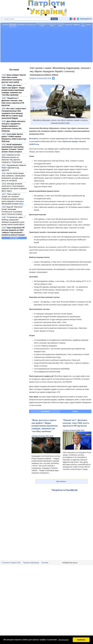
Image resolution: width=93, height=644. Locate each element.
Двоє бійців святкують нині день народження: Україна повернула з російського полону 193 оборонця (14, 126)
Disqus (75, 411)
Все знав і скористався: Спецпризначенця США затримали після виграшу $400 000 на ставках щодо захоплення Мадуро (14, 113)
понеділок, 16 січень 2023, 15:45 (40, 78)
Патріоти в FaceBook (65, 490)
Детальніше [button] (63, 640)
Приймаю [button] (81, 640)
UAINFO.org (34, 144)
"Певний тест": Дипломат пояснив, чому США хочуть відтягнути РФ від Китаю (76, 423)
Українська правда (70, 141)
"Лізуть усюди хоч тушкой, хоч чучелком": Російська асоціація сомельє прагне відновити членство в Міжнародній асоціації (13, 199)
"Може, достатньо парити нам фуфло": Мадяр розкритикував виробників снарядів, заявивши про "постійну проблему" (13, 90)
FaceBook (45, 411)
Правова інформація (31, 563)
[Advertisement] (46, 45)
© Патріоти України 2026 (11, 563)
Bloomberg (34, 139)
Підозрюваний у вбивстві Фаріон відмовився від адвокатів (14, 168)
